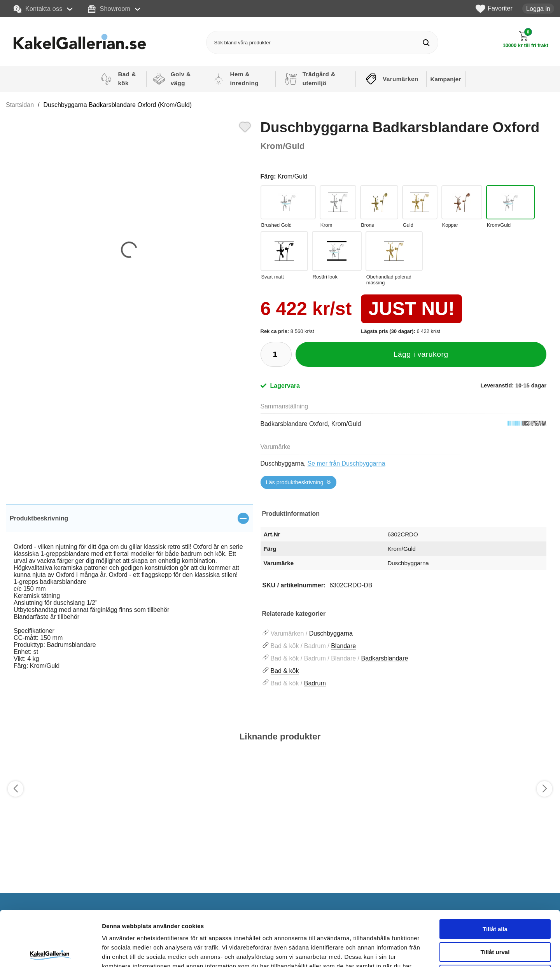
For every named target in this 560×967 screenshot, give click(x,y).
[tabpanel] (129, 596)
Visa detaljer (423, 952)
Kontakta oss (38, 9)
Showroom (109, 9)
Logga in (538, 9)
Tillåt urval (495, 895)
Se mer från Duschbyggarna (346, 463)
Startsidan (20, 105)
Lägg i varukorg (421, 354)
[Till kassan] (526, 39)
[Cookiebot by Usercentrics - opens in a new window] (50, 952)
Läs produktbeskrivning (295, 482)
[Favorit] (245, 126)
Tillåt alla (495, 872)
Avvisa (495, 917)
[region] (129, 518)
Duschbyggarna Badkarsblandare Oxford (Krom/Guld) (118, 105)
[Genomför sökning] (426, 43)
